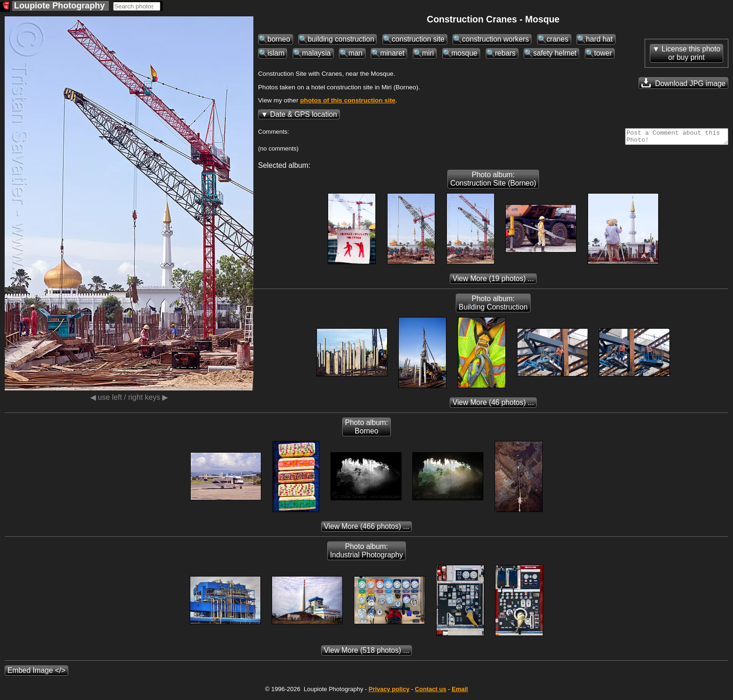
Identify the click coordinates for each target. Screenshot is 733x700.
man (355, 53)
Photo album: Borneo (366, 429)
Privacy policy (389, 692)
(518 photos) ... (367, 653)
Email (460, 692)
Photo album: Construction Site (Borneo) (493, 182)
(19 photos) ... (493, 281)
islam (276, 53)
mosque (464, 53)
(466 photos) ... (367, 529)
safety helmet (555, 53)
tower (603, 53)
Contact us (430, 692)
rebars (505, 53)
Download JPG (683, 83)
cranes (557, 39)
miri (428, 53)
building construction (341, 39)
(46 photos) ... (493, 405)
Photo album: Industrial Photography (366, 553)
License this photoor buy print (691, 53)
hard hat (599, 39)
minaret (392, 53)
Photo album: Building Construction (493, 306)
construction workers (495, 39)
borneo (279, 39)
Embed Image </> (36, 673)
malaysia (316, 53)
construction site (418, 39)
